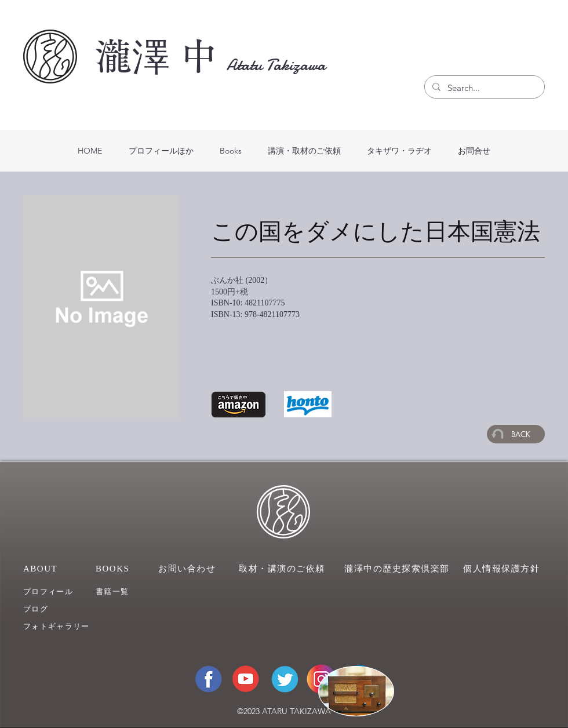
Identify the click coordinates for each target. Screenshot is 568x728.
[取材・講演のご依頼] (284, 569)
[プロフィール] (57, 591)
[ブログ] (57, 609)
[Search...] (484, 88)
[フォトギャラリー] (66, 626)
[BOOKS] (119, 569)
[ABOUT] (47, 569)
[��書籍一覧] (129, 591)
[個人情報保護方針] (504, 569)
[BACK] (516, 434)
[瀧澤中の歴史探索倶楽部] (399, 569)
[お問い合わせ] (188, 569)
